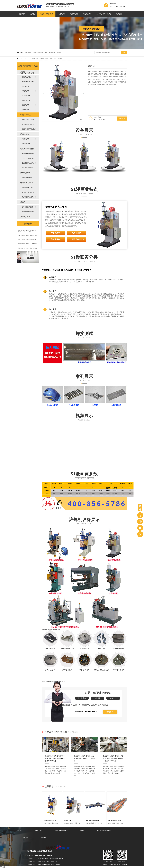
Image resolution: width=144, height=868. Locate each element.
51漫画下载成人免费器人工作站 (29, 192)
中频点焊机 (28, 53)
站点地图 (43, 837)
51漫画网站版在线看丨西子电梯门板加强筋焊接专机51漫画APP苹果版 (55, 757)
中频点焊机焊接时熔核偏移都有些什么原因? (30, 240)
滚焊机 (60, 58)
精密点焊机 (52, 53)
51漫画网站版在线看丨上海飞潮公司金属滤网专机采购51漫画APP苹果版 (113, 757)
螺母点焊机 (68, 821)
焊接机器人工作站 (27, 183)
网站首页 (22, 14)
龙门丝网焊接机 (27, 178)
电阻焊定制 (74, 14)
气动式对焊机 (26, 144)
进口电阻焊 (26, 110)
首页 (27, 58)
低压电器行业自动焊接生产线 (29, 163)
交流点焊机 (26, 105)
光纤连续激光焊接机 (28, 212)
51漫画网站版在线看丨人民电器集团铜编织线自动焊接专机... (84, 757)
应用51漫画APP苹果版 (104, 14)
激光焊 (23, 202)
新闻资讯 (119, 14)
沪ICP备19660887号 (114, 864)
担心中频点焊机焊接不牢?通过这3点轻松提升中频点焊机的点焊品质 (37, 244)
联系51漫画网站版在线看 (49, 20)
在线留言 (26, 837)
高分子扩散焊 (25, 217)
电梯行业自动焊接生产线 (29, 154)
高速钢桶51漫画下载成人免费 (29, 124)
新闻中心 (82, 830)
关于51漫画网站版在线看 (28, 20)
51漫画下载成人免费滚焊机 (48, 58)
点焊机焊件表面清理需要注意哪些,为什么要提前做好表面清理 (35, 249)
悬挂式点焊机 (26, 96)
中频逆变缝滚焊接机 (49, 821)
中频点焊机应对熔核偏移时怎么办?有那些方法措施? (33, 236)
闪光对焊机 (62, 14)
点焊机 (32, 14)
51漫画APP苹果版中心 (61, 830)
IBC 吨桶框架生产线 (93, 821)
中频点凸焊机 (26, 77)
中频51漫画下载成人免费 (40, 53)
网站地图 (3, 867)
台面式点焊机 (26, 100)
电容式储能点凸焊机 (28, 82)
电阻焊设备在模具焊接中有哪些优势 (28, 231)
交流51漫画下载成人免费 (29, 129)
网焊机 (59, 53)
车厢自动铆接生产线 (114, 821)
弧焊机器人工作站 (28, 197)
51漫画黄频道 (34, 58)
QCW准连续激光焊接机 (29, 207)
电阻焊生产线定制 (27, 149)
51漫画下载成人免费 (46, 14)
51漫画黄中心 (87, 14)
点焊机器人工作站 (28, 188)
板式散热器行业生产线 (29, 168)
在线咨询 (122, 119)
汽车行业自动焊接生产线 (29, 158)
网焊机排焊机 (25, 173)
